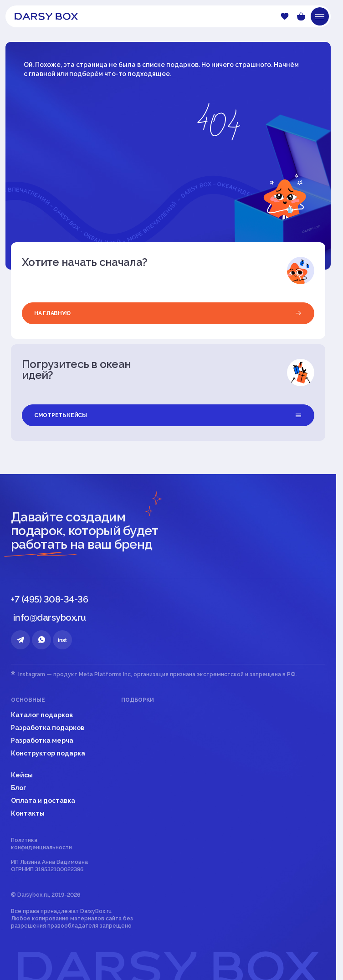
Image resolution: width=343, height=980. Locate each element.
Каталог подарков (42, 715)
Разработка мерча (42, 740)
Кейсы (22, 775)
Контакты (28, 813)
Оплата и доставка (43, 801)
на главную (168, 313)
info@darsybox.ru (50, 618)
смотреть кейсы (168, 415)
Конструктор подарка (48, 753)
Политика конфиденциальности (41, 844)
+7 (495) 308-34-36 (49, 599)
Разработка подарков (48, 728)
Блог (19, 788)
